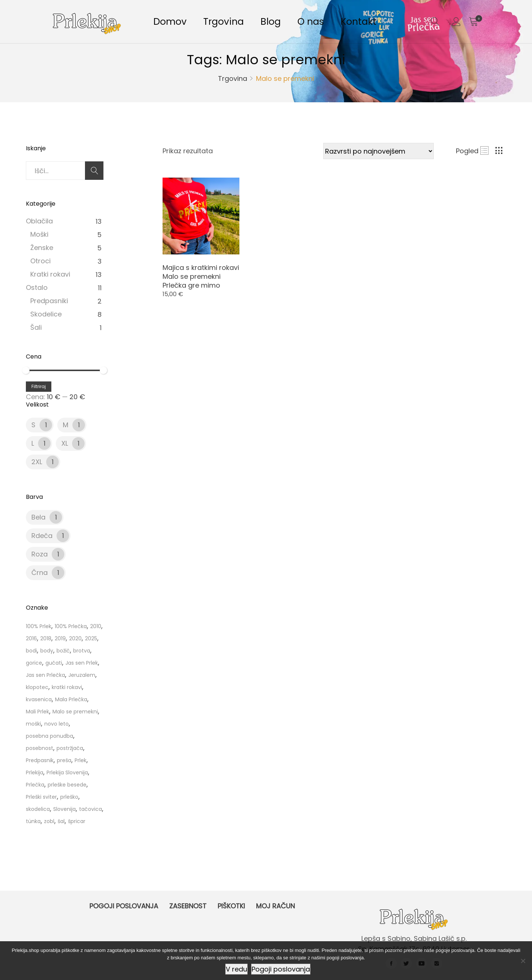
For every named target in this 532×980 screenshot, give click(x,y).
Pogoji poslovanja (124, 906)
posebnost (40, 748)
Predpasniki (49, 301)
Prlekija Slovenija (67, 772)
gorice (34, 663)
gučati (54, 663)
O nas (311, 22)
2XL (37, 462)
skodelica (38, 809)
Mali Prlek (37, 712)
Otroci (40, 261)
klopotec (37, 687)
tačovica (91, 809)
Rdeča (42, 536)
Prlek (81, 760)
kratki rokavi (67, 687)
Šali (36, 327)
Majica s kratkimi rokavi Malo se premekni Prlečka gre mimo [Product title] (201, 276)
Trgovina (224, 22)
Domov (170, 22)
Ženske (42, 248)
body (47, 651)
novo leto (57, 724)
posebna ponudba (50, 736)
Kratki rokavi (50, 274)
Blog (271, 22)
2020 (75, 638)
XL (65, 443)
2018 (46, 638)
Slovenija (64, 809)
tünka (33, 821)
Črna (40, 573)
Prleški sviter (41, 797)
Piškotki (231, 906)
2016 (31, 638)
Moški (39, 234)
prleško (69, 797)
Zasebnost (188, 906)
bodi (31, 651)
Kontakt (359, 22)
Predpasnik (40, 760)
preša (64, 760)
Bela (38, 517)
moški (33, 724)
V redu (236, 969)
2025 (91, 638)
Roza (40, 554)
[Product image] (201, 216)
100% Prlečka (71, 626)
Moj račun (275, 906)
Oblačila (39, 221)
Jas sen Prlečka (45, 675)
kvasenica (39, 699)
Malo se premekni (75, 712)
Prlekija (35, 772)
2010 (96, 626)
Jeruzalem (82, 675)
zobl (49, 821)
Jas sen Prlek (82, 663)
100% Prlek (39, 626)
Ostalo (37, 287)
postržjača (70, 748)
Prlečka (35, 785)
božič (63, 651)
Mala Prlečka (71, 699)
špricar (77, 821)
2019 (60, 638)
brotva (82, 651)
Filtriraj (39, 386)
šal (61, 821)
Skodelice (46, 314)
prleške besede (67, 785)
